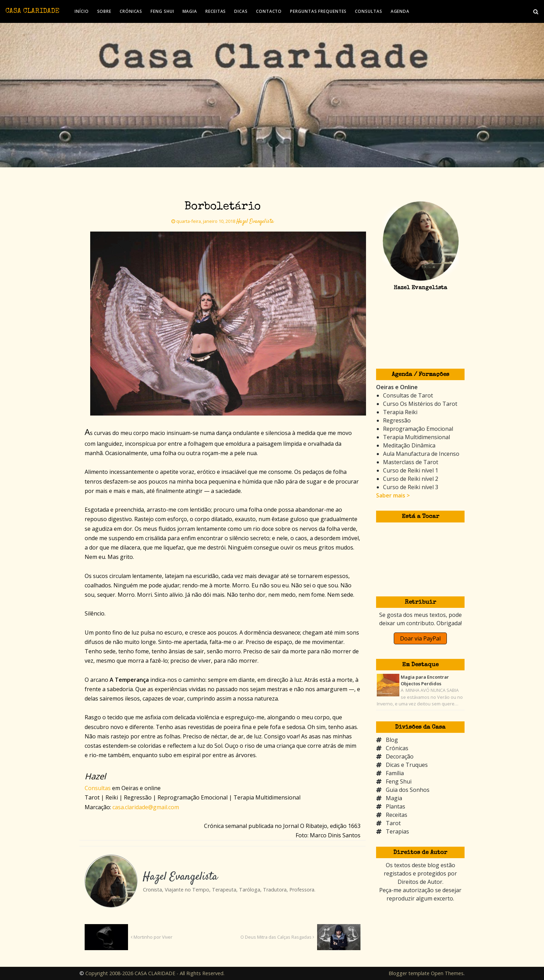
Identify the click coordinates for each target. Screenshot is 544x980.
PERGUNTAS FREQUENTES (318, 11)
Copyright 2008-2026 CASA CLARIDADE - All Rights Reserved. (155, 973)
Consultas (98, 788)
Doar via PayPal (420, 638)
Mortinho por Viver (152, 937)
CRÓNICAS (131, 11)
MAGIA (190, 11)
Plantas (396, 806)
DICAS (241, 11)
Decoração (400, 756)
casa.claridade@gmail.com (146, 807)
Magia (394, 798)
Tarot (393, 823)
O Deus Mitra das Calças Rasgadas (277, 937)
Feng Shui (399, 781)
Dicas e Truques (407, 765)
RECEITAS (216, 11)
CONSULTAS (368, 11)
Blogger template (409, 973)
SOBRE (104, 11)
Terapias (397, 831)
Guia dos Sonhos (408, 790)
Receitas (397, 815)
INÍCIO (82, 11)
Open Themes (447, 973)
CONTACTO (269, 11)
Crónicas (397, 748)
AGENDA (400, 11)
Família (395, 773)
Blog (392, 740)
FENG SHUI (162, 11)
